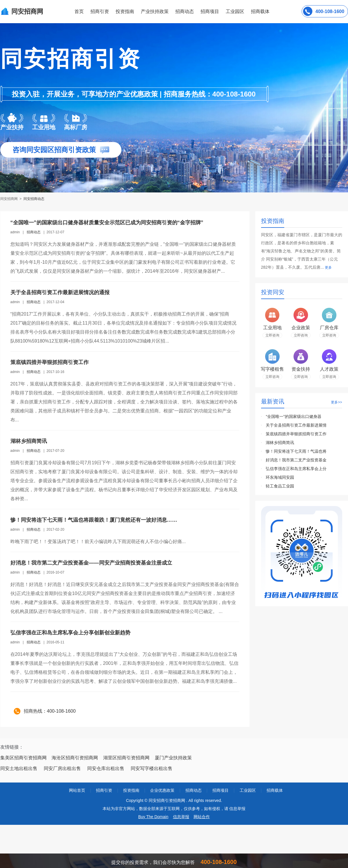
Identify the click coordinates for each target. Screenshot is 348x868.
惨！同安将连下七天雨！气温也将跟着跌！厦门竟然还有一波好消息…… (94, 520)
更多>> (336, 402)
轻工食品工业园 (280, 486)
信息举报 (181, 817)
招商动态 (185, 11)
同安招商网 (9, 199)
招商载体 (275, 790)
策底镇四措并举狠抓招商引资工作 (50, 362)
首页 (79, 11)
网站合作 (202, 817)
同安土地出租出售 (19, 768)
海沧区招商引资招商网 (75, 758)
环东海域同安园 (280, 477)
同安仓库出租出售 (106, 768)
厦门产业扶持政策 (173, 758)
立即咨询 (272, 335)
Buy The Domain (153, 817)
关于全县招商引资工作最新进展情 (296, 425)
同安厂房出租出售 (62, 768)
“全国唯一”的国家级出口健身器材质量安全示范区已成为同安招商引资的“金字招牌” (107, 223)
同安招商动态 (34, 199)
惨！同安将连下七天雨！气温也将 (296, 451)
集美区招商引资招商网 (23, 758)
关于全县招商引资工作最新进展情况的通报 (60, 292)
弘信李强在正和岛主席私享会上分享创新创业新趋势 (70, 633)
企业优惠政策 (162, 790)
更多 (328, 268)
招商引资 (100, 11)
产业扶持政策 (155, 11)
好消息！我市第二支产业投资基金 (296, 460)
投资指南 (125, 11)
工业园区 (235, 11)
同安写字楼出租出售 (152, 768)
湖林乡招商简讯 (29, 441)
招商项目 (210, 11)
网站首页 (77, 790)
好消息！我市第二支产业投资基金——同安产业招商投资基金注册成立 (91, 563)
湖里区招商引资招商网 (126, 758)
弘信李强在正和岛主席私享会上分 (296, 469)
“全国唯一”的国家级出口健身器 (293, 416)
